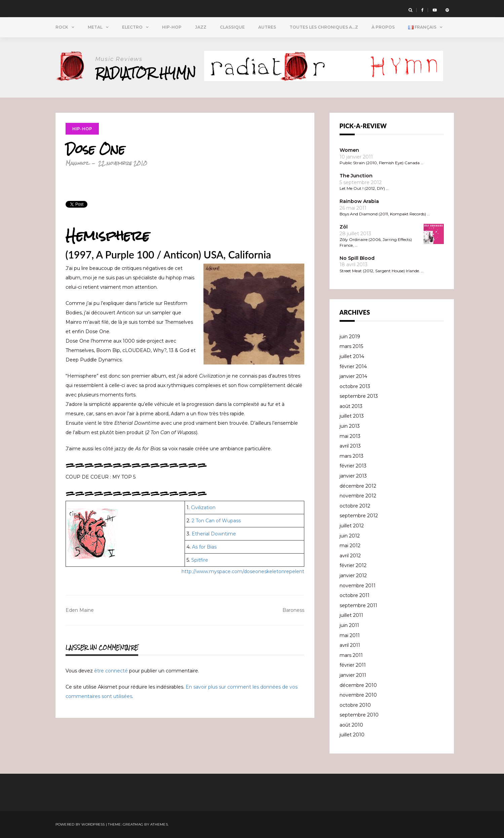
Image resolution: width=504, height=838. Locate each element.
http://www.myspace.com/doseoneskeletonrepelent (243, 571)
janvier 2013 (353, 476)
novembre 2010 (358, 695)
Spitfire (200, 560)
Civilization (203, 508)
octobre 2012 (355, 506)
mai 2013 (350, 436)
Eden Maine (80, 610)
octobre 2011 (355, 595)
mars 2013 (352, 456)
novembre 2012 (358, 496)
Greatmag (133, 824)
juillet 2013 (352, 416)
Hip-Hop (172, 27)
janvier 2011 (353, 675)
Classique (232, 27)
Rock (62, 27)
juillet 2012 (352, 526)
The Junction (356, 176)
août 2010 (351, 725)
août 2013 (351, 406)
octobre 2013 (355, 386)
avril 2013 (350, 446)
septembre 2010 (359, 715)
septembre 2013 (359, 396)
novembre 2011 (358, 586)
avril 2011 (350, 645)
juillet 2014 (352, 356)
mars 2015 (351, 346)
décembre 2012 (358, 486)
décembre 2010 (358, 685)
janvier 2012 (353, 575)
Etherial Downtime (214, 534)
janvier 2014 (353, 376)
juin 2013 (350, 426)
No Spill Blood (357, 258)
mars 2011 (351, 655)
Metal (95, 27)
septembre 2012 (359, 516)
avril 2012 (350, 556)
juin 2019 (350, 337)
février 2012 (353, 565)
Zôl (344, 227)
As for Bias (204, 547)
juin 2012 (350, 536)
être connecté (111, 671)
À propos (383, 27)
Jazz (201, 27)
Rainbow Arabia (359, 201)
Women (349, 150)
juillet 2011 (351, 615)
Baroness (293, 610)
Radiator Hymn (146, 73)
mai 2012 (350, 546)
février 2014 (353, 366)
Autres (267, 27)
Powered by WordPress (80, 824)
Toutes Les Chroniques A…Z (324, 27)
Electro (132, 27)
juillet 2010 (352, 735)
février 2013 (353, 466)
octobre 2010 (355, 705)
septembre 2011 (358, 605)
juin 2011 (349, 625)
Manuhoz (77, 163)
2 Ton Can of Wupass (216, 521)
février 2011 (353, 665)
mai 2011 (350, 635)
